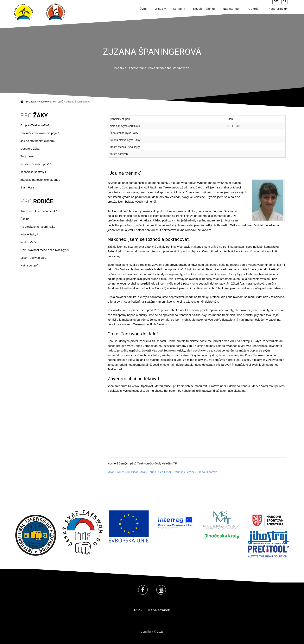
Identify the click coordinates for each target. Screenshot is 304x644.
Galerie (255, 10)
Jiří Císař (132, 472)
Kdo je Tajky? (29, 234)
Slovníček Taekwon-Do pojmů (40, 133)
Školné (25, 219)
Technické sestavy (33, 172)
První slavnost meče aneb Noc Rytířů (45, 250)
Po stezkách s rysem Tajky (38, 227)
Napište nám (232, 10)
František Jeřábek (184, 472)
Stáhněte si (28, 187)
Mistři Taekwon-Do (34, 258)
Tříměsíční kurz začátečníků (39, 211)
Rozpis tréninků (204, 10)
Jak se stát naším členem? (38, 141)
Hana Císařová (208, 472)
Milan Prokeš (116, 472)
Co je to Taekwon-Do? (35, 125)
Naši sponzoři (29, 265)
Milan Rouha (148, 472)
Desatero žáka (30, 149)
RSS (138, 610)
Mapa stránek (159, 610)
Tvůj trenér (28, 156)
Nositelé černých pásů (51, 102)
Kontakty (179, 10)
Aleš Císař (164, 472)
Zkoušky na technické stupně (40, 180)
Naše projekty (278, 10)
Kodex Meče (29, 242)
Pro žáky (31, 102)
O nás (160, 10)
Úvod (143, 10)
